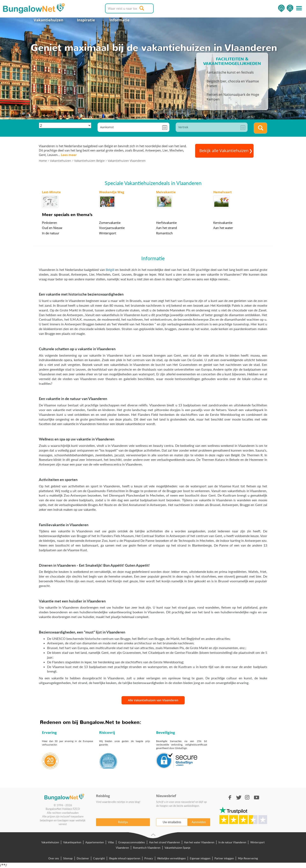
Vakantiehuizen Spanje (177, 848)
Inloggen (290, 8)
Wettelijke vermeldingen (171, 858)
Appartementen (95, 842)
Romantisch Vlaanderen (147, 848)
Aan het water (223, 228)
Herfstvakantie (166, 223)
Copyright (99, 858)
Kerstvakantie (223, 223)
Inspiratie (86, 20)
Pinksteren (49, 223)
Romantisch (164, 233)
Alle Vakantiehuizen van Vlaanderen (153, 700)
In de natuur (51, 233)
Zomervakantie (110, 223)
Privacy (149, 858)
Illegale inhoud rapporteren (125, 858)
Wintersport (108, 233)
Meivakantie (166, 192)
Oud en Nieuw (52, 228)
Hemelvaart (223, 192)
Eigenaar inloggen (200, 858)
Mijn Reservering (248, 858)
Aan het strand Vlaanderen (165, 842)
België (110, 270)
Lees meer (69, 155)
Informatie (119, 20)
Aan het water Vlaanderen (199, 842)
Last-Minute (51, 192)
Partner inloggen (224, 858)
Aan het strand (166, 228)
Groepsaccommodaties (132, 842)
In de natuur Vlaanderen (232, 842)
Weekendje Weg (112, 192)
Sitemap (68, 858)
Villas (111, 842)
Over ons (54, 858)
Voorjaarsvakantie (112, 228)
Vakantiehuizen (49, 20)
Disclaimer (83, 858)
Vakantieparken (72, 842)
